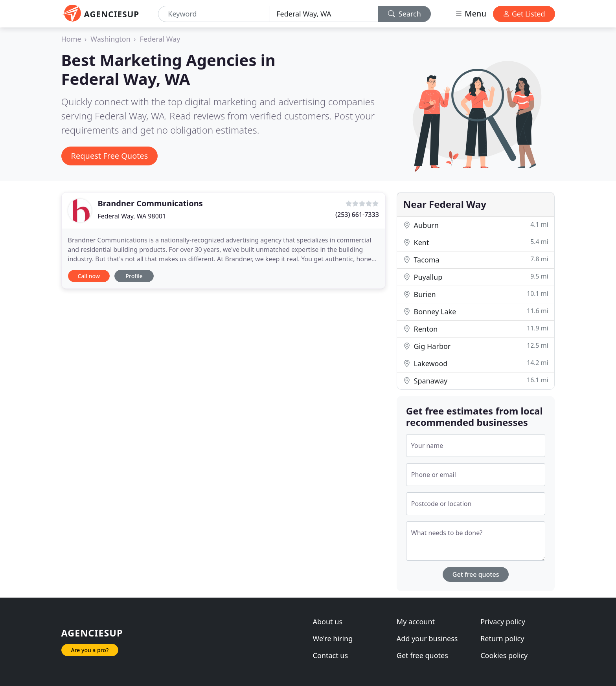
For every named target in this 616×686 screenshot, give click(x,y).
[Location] (324, 14)
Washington (110, 39)
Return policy (502, 638)
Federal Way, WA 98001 (132, 216)
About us (328, 622)
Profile (134, 276)
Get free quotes (476, 574)
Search (405, 14)
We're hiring (333, 638)
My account (416, 622)
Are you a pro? (90, 650)
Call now (89, 276)
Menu (471, 14)
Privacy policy (503, 622)
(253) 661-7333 (357, 215)
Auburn (476, 225)
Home (71, 39)
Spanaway (476, 381)
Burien (476, 294)
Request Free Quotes (110, 156)
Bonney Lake (476, 311)
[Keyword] (214, 14)
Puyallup (476, 277)
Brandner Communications (150, 203)
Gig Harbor (476, 346)
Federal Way (160, 39)
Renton (476, 329)
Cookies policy (504, 655)
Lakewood (476, 363)
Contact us (331, 655)
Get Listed (524, 14)
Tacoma (476, 260)
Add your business (427, 638)
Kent (476, 242)
